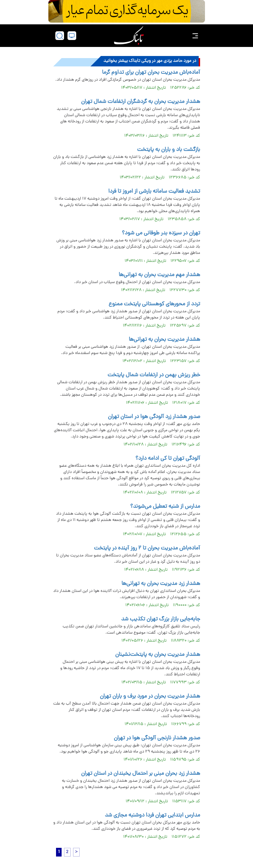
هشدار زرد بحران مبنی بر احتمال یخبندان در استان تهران (141, 774)
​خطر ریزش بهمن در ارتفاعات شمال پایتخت (154, 375)
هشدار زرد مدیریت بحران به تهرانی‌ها (161, 584)
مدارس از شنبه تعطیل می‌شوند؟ (165, 507)
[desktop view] (72, 36)
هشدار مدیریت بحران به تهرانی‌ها (164, 340)
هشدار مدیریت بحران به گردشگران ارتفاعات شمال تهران (141, 102)
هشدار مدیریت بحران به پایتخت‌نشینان (158, 655)
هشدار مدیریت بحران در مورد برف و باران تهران (150, 697)
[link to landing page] (129, 36)
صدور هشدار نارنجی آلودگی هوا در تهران (157, 738)
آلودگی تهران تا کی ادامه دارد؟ (168, 459)
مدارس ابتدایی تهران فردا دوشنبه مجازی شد (152, 815)
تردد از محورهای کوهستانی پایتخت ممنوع (154, 304)
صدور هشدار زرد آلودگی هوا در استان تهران (154, 417)
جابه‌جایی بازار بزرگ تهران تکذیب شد (161, 619)
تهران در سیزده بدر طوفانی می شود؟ (161, 233)
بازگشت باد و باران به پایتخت (169, 150)
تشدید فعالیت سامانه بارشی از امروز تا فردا (154, 192)
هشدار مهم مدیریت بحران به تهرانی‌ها (159, 275)
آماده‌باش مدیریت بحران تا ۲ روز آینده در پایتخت (147, 548)
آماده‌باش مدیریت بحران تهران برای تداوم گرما (151, 73)
